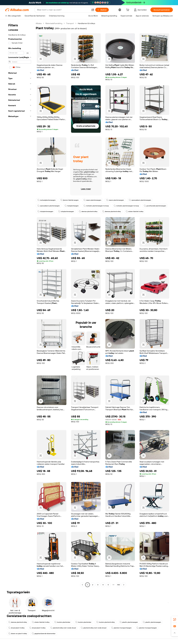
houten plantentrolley (106, 622)
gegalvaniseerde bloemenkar (44, 634)
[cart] (128, 10)
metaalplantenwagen (46, 200)
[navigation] (20, 304)
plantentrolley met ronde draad (63, 628)
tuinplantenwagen (45, 211)
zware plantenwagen (92, 200)
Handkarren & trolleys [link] (86, 23)
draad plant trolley (16, 628)
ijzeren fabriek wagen (70, 200)
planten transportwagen (121, 628)
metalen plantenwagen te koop (96, 206)
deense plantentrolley (88, 211)
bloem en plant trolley (18, 634)
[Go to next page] (124, 585)
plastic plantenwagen (129, 622)
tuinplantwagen (72, 206)
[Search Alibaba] (63, 10)
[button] (93, 10)
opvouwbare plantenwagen (140, 200)
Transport (70, 23)
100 (119, 585)
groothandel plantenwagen (155, 206)
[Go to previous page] (82, 585)
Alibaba (39, 23)
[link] (175, 619)
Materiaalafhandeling (54, 23)
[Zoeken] (102, 10)
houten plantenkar (62, 622)
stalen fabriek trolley (135, 211)
